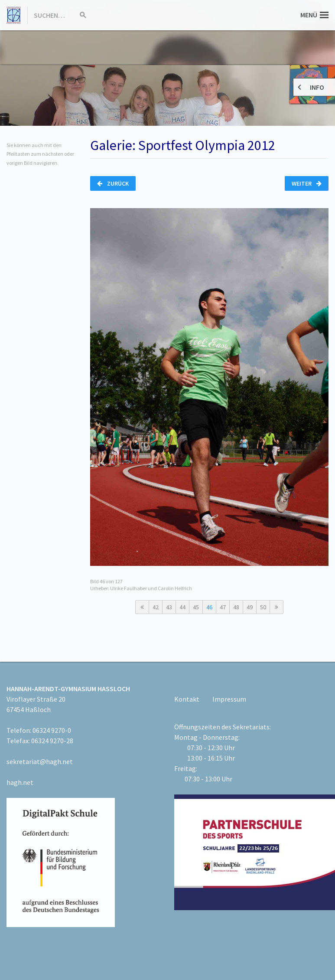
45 (196, 607)
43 (169, 607)
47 (223, 607)
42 (156, 607)
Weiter (307, 183)
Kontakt (187, 699)
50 (263, 607)
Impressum (229, 699)
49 (250, 607)
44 (182, 607)
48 (236, 607)
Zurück (113, 183)
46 (209, 607)
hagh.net (20, 782)
